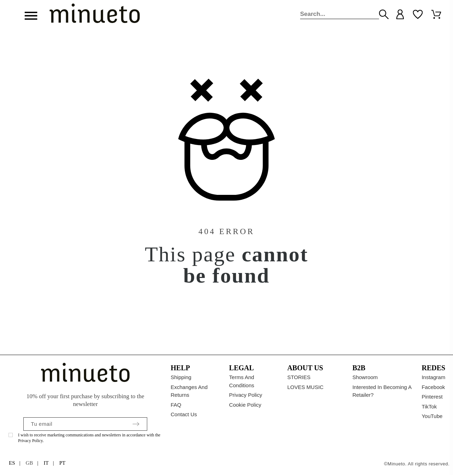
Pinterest (432, 397)
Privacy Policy (245, 395)
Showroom (365, 377)
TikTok (429, 407)
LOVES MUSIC (306, 387)
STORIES (299, 377)
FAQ (176, 405)
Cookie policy (245, 405)
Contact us (184, 414)
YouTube (432, 416)
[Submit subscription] (136, 424)
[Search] (340, 14)
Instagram (433, 377)
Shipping (181, 377)
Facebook (433, 387)
